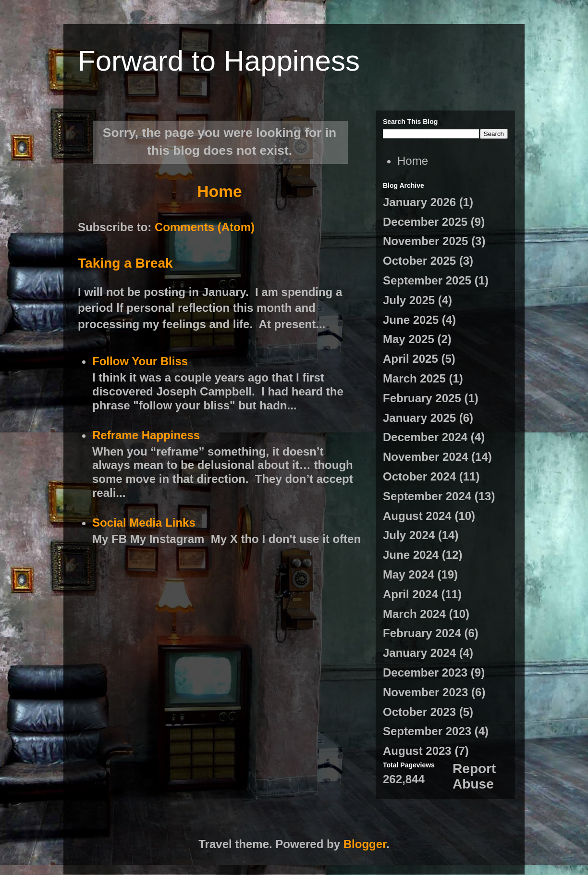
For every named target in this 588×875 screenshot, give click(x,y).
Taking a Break (125, 263)
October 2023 (419, 712)
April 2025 (410, 359)
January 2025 (419, 418)
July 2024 (409, 535)
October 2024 (419, 476)
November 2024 (425, 457)
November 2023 (425, 692)
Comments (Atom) (205, 227)
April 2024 (410, 594)
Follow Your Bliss (140, 361)
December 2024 (425, 437)
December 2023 (425, 672)
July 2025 (409, 300)
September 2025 (427, 280)
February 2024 (422, 633)
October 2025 (419, 261)
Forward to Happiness (219, 61)
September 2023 (427, 731)
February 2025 (422, 398)
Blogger (365, 844)
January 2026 (419, 202)
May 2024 (409, 574)
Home (219, 191)
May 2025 (409, 339)
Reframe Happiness (146, 435)
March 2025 (414, 378)
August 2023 (417, 751)
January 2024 (419, 653)
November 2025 (425, 241)
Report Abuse (474, 776)
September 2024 (427, 496)
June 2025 (411, 320)
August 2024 (417, 516)
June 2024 (411, 555)
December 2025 (425, 222)
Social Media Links (144, 523)
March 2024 (414, 614)
